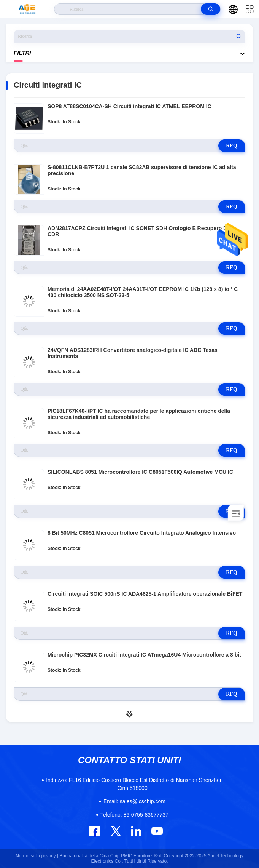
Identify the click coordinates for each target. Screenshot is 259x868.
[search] (211, 9)
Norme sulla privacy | (37, 856)
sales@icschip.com (134, 801)
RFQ (232, 146)
